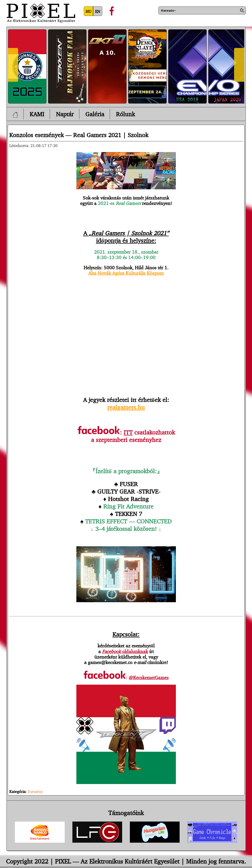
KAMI (37, 114)
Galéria (95, 114)
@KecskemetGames (149, 677)
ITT (128, 432)
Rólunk (125, 114)
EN (98, 11)
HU (88, 11)
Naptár (65, 114)
